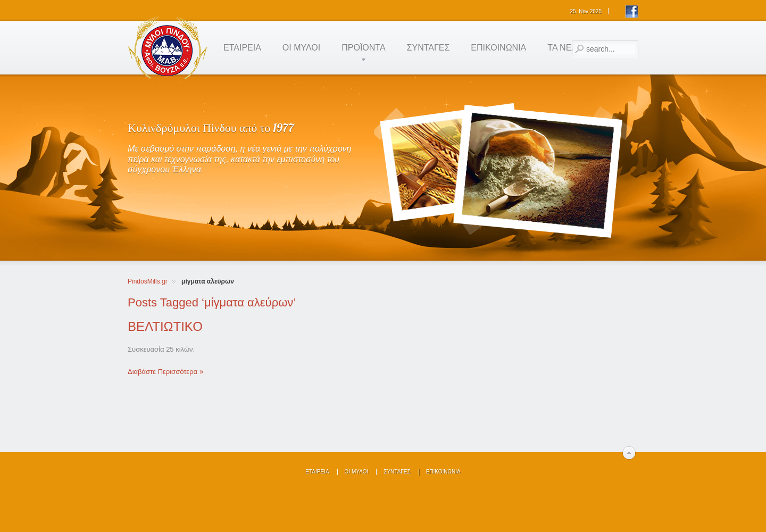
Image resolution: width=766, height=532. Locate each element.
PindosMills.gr (148, 281)
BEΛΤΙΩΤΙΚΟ (165, 326)
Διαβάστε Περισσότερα (163, 372)
